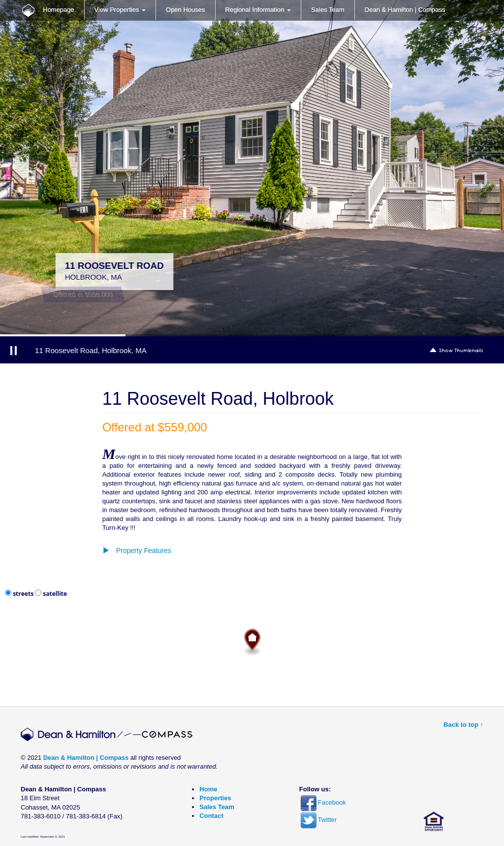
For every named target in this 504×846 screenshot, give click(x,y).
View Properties (120, 10)
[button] (252, 550)
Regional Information (258, 10)
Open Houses (186, 10)
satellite (55, 594)
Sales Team (328, 10)
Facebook (323, 802)
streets (23, 594)
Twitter (319, 820)
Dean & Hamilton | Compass (405, 10)
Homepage (59, 10)
